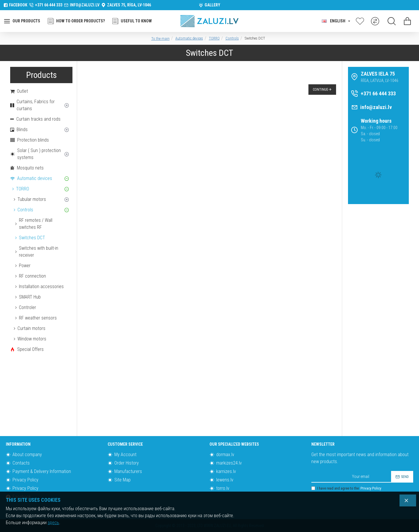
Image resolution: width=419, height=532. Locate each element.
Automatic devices (189, 38)
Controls (232, 38)
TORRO (214, 38)
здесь (53, 523)
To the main (160, 39)
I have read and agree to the (347, 488)
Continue (321, 90)
